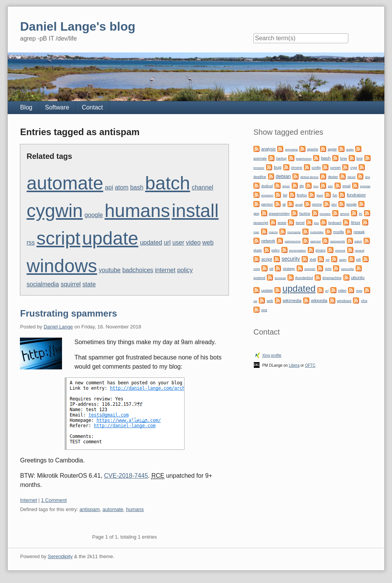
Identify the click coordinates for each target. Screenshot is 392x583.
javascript (261, 223)
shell (313, 260)
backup (282, 158)
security (291, 259)
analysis (268, 149)
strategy (289, 269)
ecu (316, 186)
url (167, 243)
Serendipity (60, 556)
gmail (299, 205)
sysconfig (347, 269)
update (110, 238)
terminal (280, 278)
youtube (110, 270)
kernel (300, 223)
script (58, 238)
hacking (305, 214)
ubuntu (358, 278)
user (178, 243)
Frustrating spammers (68, 313)
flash (320, 195)
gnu (334, 204)
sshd (257, 269)
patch (358, 241)
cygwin (55, 211)
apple (332, 149)
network (268, 241)
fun (335, 195)
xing (264, 310)
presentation (297, 251)
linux (356, 222)
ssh (359, 260)
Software (57, 107)
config (316, 168)
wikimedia (292, 300)
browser (259, 168)
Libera (294, 365)
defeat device (309, 177)
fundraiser (356, 195)
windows (62, 266)
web (208, 243)
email (346, 186)
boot (359, 158)
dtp (302, 186)
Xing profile (272, 355)
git (284, 204)
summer (310, 269)
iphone (345, 214)
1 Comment (54, 500)
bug (278, 167)
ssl (271, 269)
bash (137, 187)
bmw (344, 158)
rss (30, 243)
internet (165, 270)
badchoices (138, 270)
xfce (364, 301)
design (333, 177)
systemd (259, 278)
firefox (302, 195)
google (94, 215)
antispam (90, 509)
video (193, 243)
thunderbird (304, 278)
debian (283, 176)
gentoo (267, 204)
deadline (260, 177)
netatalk (359, 232)
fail (285, 195)
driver (286, 186)
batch (167, 183)
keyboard (335, 223)
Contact (92, 107)
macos (273, 232)
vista (359, 291)
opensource (293, 241)
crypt (354, 168)
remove (340, 251)
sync (328, 269)
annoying (291, 149)
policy (185, 270)
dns (368, 177)
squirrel (70, 284)
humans (137, 211)
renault (359, 251)
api (109, 187)
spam (343, 260)
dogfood (267, 186)
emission (267, 195)
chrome (296, 168)
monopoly (294, 232)
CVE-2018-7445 (126, 476)
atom (122, 187)
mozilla (338, 232)
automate (65, 183)
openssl (315, 241)
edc (331, 186)
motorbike (317, 232)
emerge (365, 186)
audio (350, 149)
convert (336, 168)
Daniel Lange (58, 327)
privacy (320, 250)
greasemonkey (279, 214)
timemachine (332, 278)
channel (203, 187)
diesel (352, 177)
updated (151, 243)
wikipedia (319, 301)
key (316, 223)
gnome (317, 204)
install (195, 211)
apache (313, 149)
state (89, 284)
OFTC (310, 365)
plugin (258, 250)
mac (256, 232)
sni (327, 260)
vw (255, 301)
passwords (338, 241)
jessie (282, 223)
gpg (256, 214)
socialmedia (42, 284)
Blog (26, 107)
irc (360, 214)
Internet (28, 500)
